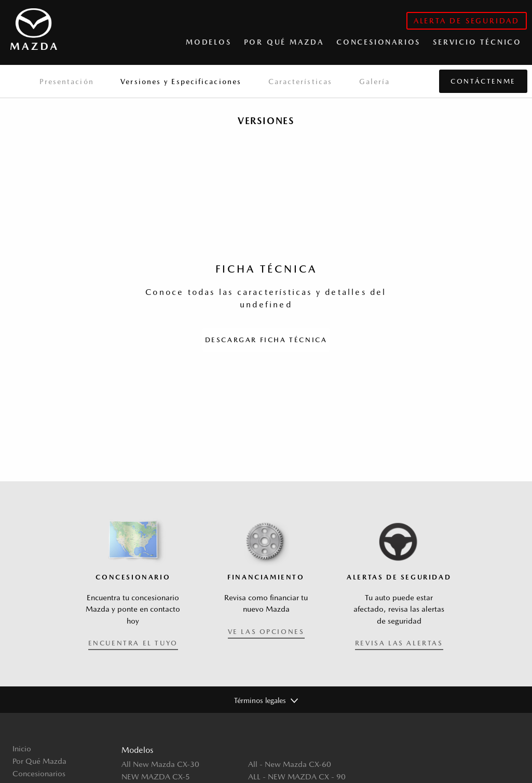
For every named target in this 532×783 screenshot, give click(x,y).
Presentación (67, 82)
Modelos (209, 42)
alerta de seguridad (467, 21)
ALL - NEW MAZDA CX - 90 (297, 777)
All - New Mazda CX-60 (290, 764)
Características (301, 82)
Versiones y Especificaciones (181, 82)
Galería (375, 82)
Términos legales (260, 700)
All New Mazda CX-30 (160, 764)
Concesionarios (39, 773)
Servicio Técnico (477, 42)
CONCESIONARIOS (378, 42)
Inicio (22, 748)
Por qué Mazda (284, 42)
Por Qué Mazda (39, 761)
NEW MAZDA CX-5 (156, 777)
